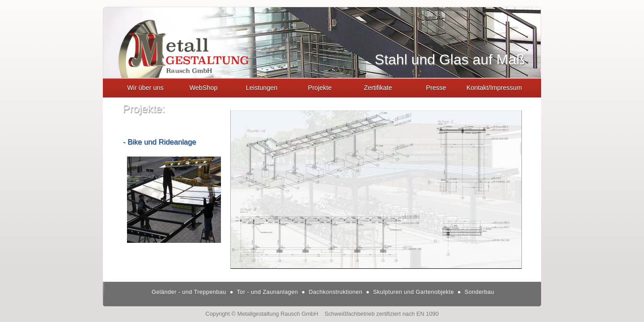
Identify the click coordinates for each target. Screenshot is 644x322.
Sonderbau (478, 292)
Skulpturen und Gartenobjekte (413, 292)
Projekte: (144, 108)
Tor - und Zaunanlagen (267, 292)
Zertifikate (378, 88)
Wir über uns (145, 88)
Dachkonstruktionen (335, 292)
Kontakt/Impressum (494, 88)
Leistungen (262, 88)
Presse (436, 88)
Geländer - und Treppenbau (189, 292)
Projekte (320, 88)
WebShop (204, 88)
